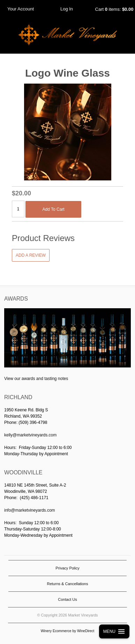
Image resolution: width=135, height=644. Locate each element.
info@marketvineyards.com (30, 510)
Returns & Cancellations (67, 584)
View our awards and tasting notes (36, 379)
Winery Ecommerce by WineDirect (67, 631)
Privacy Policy (67, 568)
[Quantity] (18, 209)
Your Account (21, 9)
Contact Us (67, 599)
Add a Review (31, 255)
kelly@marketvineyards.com (30, 435)
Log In (67, 9)
